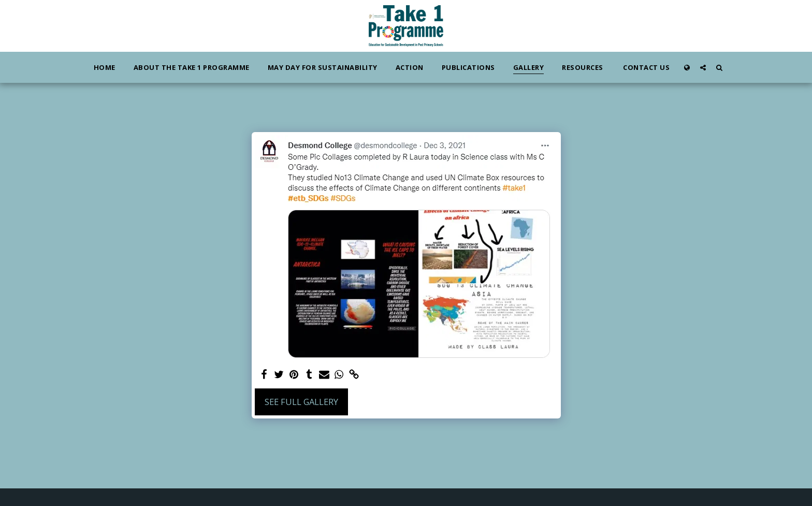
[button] (703, 67)
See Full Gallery (301, 402)
